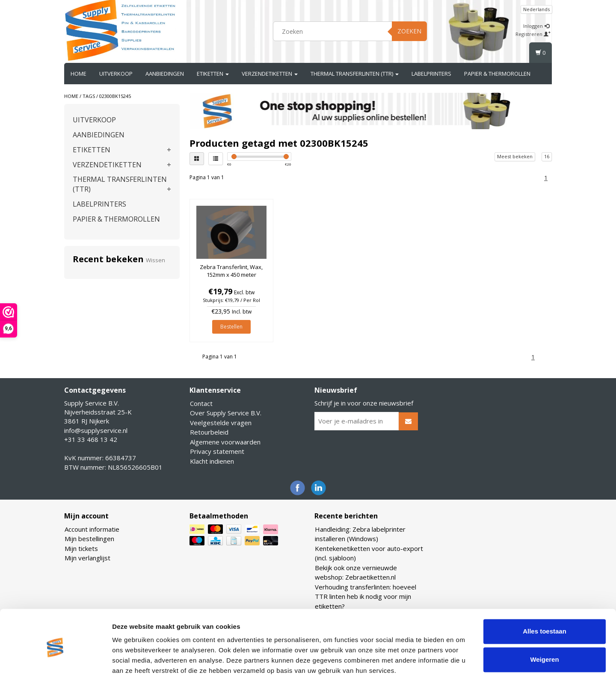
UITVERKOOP (116, 74)
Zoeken (409, 31)
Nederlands (536, 9)
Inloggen (536, 26)
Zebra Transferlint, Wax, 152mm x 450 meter (231, 271)
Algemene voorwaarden (225, 442)
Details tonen (132, 658)
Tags (89, 96)
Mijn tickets (81, 548)
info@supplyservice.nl (96, 430)
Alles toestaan (545, 595)
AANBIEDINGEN (165, 74)
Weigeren (544, 623)
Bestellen (231, 327)
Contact (201, 403)
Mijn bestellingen (89, 539)
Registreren (533, 34)
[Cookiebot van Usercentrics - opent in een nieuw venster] (55, 658)
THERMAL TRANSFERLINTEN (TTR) (355, 74)
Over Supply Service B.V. (226, 413)
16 (547, 156)
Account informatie (92, 529)
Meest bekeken (515, 156)
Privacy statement (217, 451)
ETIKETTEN (213, 74)
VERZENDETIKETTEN (270, 74)
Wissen (155, 260)
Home (78, 74)
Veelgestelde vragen (221, 423)
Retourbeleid (209, 432)
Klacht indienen (212, 461)
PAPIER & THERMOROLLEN (497, 74)
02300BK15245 (115, 96)
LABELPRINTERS (431, 74)
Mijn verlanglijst (87, 558)
